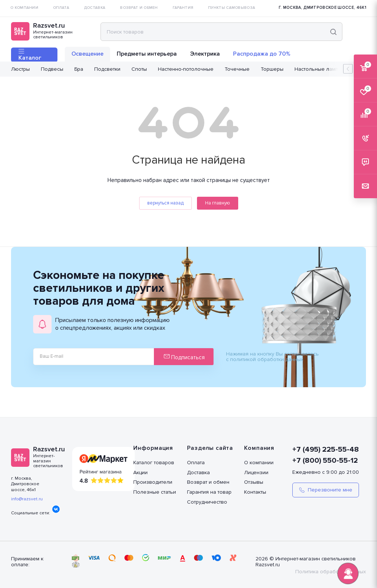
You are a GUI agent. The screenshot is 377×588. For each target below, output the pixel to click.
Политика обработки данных (331, 572)
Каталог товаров (154, 463)
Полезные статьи (155, 492)
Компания (259, 448)
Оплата (196, 463)
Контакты (255, 492)
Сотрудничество (207, 502)
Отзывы (254, 482)
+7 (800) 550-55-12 (325, 461)
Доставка (198, 472)
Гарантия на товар (209, 492)
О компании (259, 463)
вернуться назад (165, 203)
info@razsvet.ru (27, 499)
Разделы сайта (210, 448)
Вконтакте (56, 509)
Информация (153, 448)
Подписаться (184, 357)
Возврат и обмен (208, 482)
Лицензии (256, 472)
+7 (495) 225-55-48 (326, 449)
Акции (140, 472)
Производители (153, 482)
